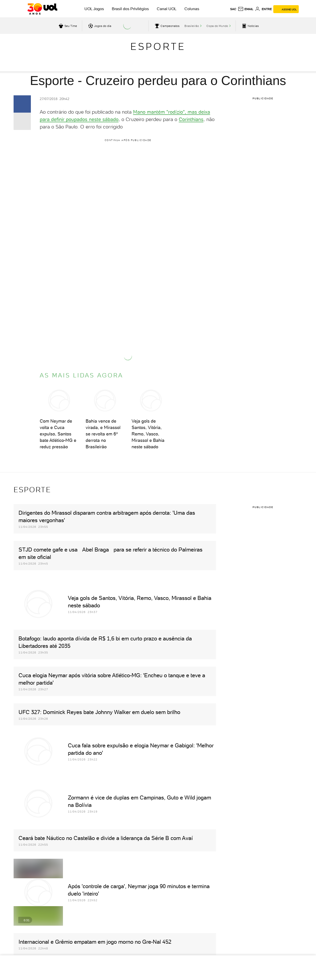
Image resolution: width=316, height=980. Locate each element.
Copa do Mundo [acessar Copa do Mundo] (217, 26)
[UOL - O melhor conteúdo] (42, 9)
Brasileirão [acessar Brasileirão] (192, 26)
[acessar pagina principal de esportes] (250, 26)
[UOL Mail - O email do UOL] (246, 9)
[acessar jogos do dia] (99, 26)
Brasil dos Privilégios (130, 9)
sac (233, 9)
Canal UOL (167, 9)
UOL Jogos (94, 9)
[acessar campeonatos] (167, 26)
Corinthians (191, 119)
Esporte (158, 46)
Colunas (192, 9)
